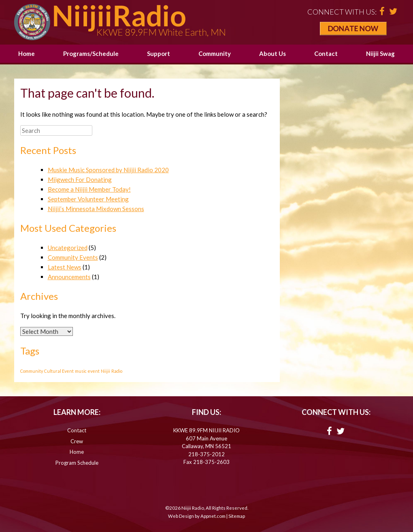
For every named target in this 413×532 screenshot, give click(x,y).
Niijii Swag (380, 53)
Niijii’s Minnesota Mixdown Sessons (96, 209)
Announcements (69, 277)
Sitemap (237, 516)
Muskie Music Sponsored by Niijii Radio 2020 (108, 170)
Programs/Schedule (91, 53)
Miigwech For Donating (80, 179)
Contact (326, 53)
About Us (272, 53)
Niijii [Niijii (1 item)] (105, 371)
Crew (77, 441)
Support (159, 53)
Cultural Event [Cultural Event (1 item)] (59, 371)
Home (27, 53)
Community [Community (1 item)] (32, 371)
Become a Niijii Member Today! (89, 189)
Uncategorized (68, 248)
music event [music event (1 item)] (87, 371)
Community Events (73, 257)
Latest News (65, 267)
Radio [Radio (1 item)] (117, 371)
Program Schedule (77, 463)
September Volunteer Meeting (88, 199)
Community (215, 53)
